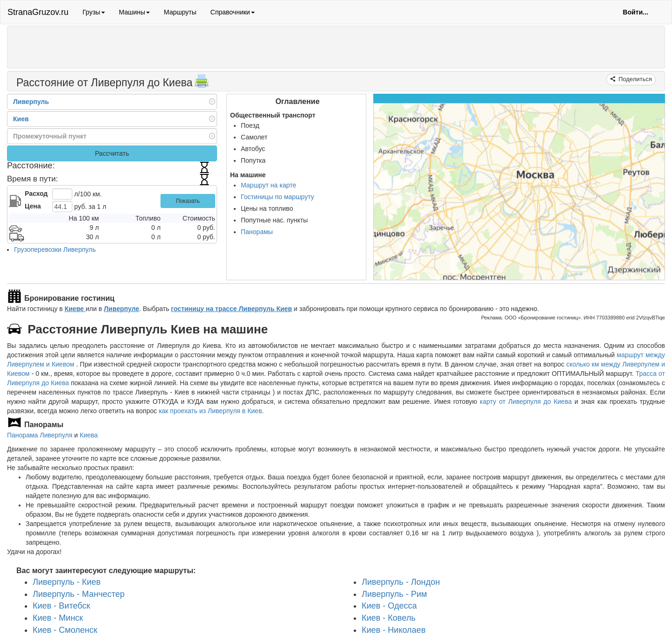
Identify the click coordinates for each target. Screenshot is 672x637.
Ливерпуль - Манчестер (79, 594)
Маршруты (180, 12)
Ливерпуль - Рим (394, 594)
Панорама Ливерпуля (40, 435)
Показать (188, 201)
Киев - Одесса (389, 606)
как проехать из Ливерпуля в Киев (210, 411)
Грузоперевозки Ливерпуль (55, 249)
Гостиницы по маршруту (277, 197)
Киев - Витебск (61, 606)
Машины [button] (134, 12)
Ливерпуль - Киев (67, 582)
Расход (36, 194)
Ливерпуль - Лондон (401, 582)
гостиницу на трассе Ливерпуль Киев (231, 309)
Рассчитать (112, 153)
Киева (89, 435)
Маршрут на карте (269, 185)
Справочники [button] (233, 12)
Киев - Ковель (388, 618)
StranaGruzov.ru (38, 12)
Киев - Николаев (394, 630)
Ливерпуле (122, 309)
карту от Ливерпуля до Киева (526, 402)
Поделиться (634, 79)
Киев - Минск (58, 618)
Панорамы (257, 232)
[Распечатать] (202, 84)
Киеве (75, 309)
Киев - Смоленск (65, 630)
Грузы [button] (94, 12)
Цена (33, 206)
